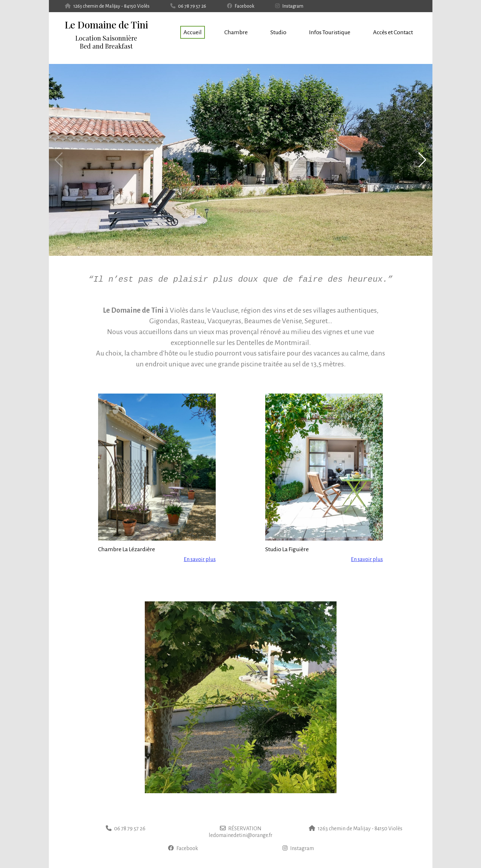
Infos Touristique (330, 32)
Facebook (241, 6)
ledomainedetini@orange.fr (240, 835)
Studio (278, 32)
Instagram (289, 6)
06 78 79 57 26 (188, 6)
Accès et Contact (393, 32)
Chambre (236, 32)
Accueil (193, 32)
